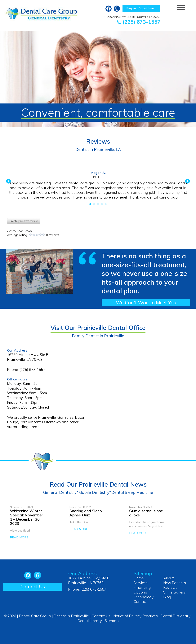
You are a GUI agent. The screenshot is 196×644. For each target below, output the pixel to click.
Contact (140, 602)
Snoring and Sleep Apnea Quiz (86, 513)
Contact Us (33, 587)
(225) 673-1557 (139, 22)
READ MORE (19, 537)
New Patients (175, 583)
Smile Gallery (174, 592)
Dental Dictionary (176, 616)
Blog (167, 597)
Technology (144, 597)
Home (139, 578)
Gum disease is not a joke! (146, 513)
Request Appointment (141, 8)
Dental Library (90, 621)
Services (141, 583)
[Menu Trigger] (181, 7)
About (168, 578)
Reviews (170, 587)
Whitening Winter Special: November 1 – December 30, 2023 (27, 517)
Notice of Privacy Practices (136, 616)
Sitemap (112, 621)
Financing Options (142, 590)
